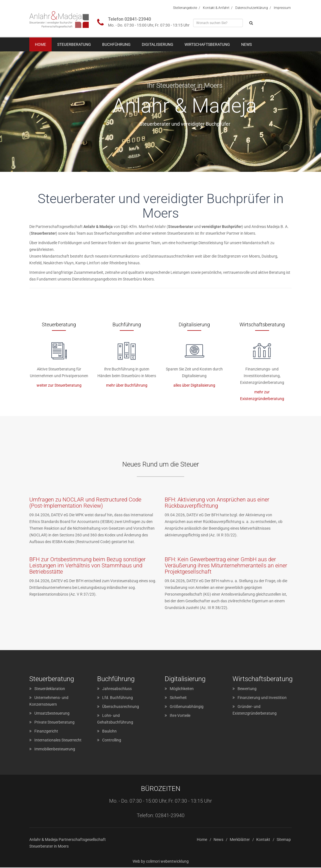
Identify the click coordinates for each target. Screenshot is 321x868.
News (246, 44)
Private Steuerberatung (54, 723)
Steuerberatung (74, 44)
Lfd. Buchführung (118, 698)
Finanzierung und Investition (262, 698)
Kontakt (263, 840)
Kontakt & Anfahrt (216, 8)
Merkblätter (240, 840)
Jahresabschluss (117, 689)
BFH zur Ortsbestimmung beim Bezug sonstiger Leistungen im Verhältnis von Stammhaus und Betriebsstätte (88, 566)
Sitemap (284, 840)
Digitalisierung (158, 44)
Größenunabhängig (187, 707)
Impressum (282, 8)
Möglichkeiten (182, 689)
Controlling (112, 741)
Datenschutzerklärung (252, 8)
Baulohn (109, 732)
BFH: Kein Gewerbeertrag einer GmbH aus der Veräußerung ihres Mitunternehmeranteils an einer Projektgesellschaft (226, 566)
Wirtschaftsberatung (207, 44)
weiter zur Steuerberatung (59, 386)
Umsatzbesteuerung (52, 714)
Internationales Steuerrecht (58, 741)
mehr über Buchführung (127, 386)
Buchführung (116, 44)
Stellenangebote (185, 8)
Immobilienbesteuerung (55, 750)
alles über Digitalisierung (194, 386)
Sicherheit (178, 698)
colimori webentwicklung (167, 862)
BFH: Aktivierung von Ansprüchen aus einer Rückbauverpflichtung (217, 503)
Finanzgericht (46, 732)
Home (40, 44)
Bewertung (247, 689)
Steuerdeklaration (50, 689)
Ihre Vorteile (180, 716)
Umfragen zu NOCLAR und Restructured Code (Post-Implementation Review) (85, 503)
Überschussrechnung (121, 707)
